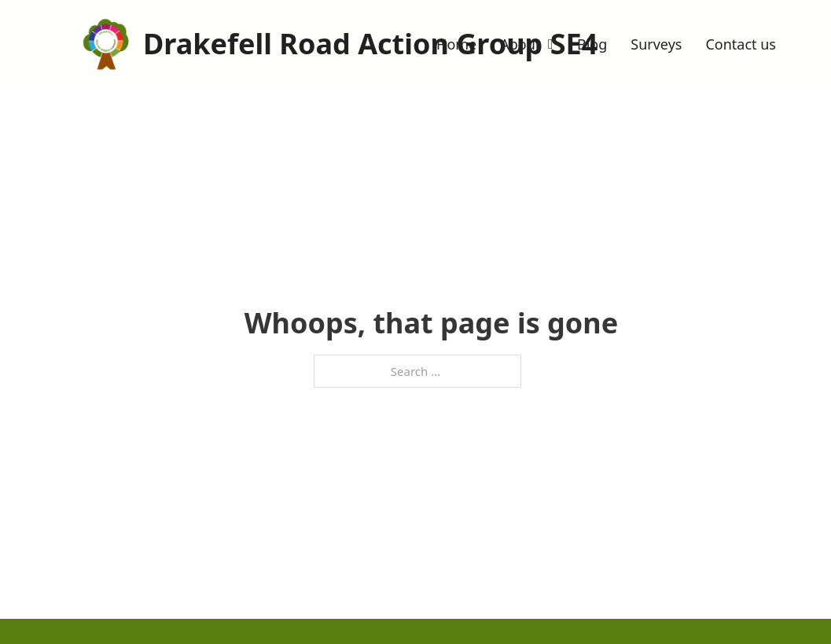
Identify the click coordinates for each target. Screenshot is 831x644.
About (520, 44)
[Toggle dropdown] (551, 44)
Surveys (656, 44)
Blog (592, 44)
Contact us (741, 44)
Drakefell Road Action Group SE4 (370, 44)
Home (456, 44)
